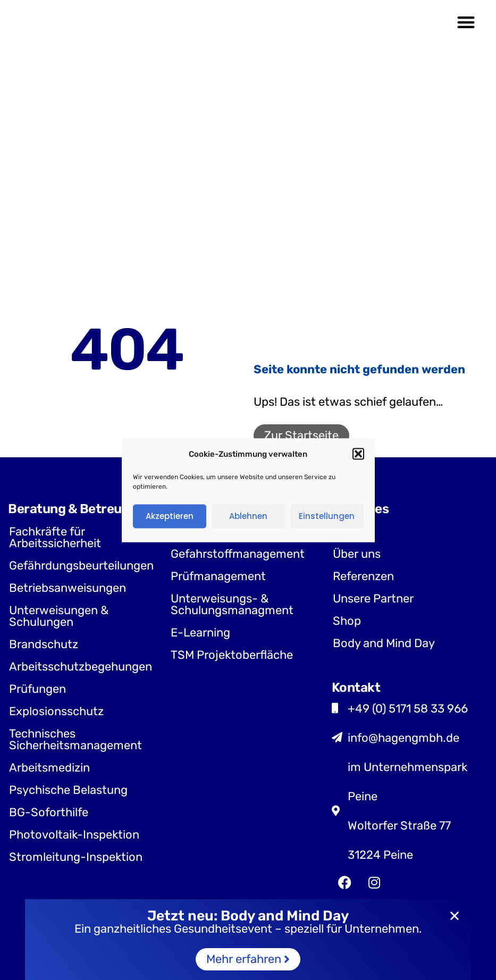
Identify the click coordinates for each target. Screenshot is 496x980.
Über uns (357, 554)
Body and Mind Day (384, 643)
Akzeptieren (170, 516)
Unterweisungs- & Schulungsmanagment (232, 604)
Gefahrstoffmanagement (238, 554)
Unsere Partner (373, 598)
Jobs (346, 531)
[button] (358, 454)
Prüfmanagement (218, 576)
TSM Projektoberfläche (232, 655)
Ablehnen (248, 516)
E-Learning (200, 633)
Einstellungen (327, 516)
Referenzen (363, 576)
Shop (347, 621)
